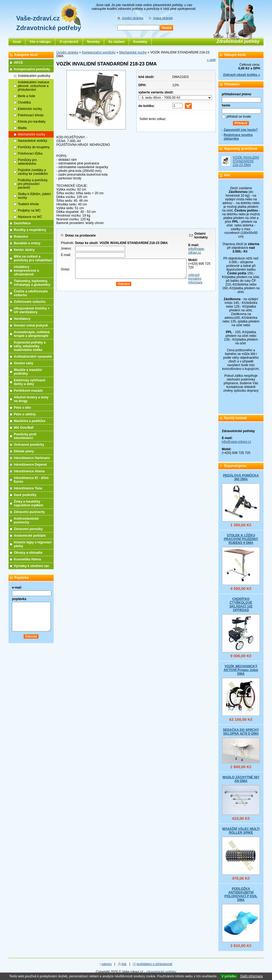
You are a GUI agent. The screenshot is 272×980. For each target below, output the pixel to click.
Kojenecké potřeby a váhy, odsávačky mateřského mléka (30, 346)
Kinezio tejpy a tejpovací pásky (33, 544)
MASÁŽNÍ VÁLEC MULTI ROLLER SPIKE (241, 831)
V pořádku (229, 976)
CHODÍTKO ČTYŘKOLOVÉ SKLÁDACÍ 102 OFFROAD (241, 605)
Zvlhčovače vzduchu (30, 302)
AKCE (18, 63)
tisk (124, 964)
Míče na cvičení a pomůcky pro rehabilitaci (33, 258)
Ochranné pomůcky (29, 445)
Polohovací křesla (31, 115)
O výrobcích (69, 42)
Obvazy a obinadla (28, 553)
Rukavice (21, 237)
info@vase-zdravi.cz (197, 251)
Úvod (17, 42)
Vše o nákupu (40, 42)
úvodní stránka (133, 18)
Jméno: (66, 249)
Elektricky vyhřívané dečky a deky (29, 382)
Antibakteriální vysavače (33, 357)
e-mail (17, 588)
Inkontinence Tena (28, 488)
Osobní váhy (24, 363)
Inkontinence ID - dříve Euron (31, 480)
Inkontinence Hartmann (32, 458)
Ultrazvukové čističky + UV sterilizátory (32, 310)
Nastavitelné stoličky (33, 141)
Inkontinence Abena (29, 471)
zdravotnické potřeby (161, 972)
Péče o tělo (22, 408)
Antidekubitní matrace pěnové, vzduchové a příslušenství (33, 86)
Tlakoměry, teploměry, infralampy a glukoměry (32, 283)
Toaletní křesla (28, 204)
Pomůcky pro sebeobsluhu (27, 162)
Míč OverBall (24, 428)
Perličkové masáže (28, 391)
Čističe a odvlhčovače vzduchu (31, 293)
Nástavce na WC (30, 217)
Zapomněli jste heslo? (241, 130)
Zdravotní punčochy (29, 512)
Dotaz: (65, 269)
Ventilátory (22, 319)
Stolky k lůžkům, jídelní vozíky (34, 196)
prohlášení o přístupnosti (154, 964)
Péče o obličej (25, 414)
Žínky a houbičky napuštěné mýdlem (29, 503)
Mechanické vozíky (133, 52)
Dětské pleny (24, 451)
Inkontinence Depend (30, 465)
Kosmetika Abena (27, 559)
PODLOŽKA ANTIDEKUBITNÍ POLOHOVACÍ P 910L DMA (241, 894)
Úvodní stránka (67, 52)
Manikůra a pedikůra (29, 421)
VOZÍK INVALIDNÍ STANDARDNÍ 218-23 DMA (246, 161)
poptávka (19, 599)
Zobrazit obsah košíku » (242, 75)
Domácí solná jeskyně (31, 325)
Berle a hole (26, 96)
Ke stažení (116, 42)
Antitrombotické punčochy (26, 520)
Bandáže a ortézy (27, 243)
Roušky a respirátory (30, 230)
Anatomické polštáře (30, 536)
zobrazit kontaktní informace (195, 279)
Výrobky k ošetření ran (31, 566)
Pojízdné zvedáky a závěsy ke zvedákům (33, 172)
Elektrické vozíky (30, 109)
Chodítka (24, 102)
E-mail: (66, 255)
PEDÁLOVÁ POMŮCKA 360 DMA (241, 477)
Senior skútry (24, 250)
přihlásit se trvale (239, 117)
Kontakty (140, 42)
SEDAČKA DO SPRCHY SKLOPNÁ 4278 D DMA (241, 732)
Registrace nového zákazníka (238, 137)
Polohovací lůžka (30, 154)
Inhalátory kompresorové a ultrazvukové (26, 271)
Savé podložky (25, 495)
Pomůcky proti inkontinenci (25, 436)
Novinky (93, 42)
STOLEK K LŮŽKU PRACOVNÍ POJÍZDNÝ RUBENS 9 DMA (241, 539)
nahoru (107, 964)
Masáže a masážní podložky (28, 372)
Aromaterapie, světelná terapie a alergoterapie (32, 334)
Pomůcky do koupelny (34, 147)
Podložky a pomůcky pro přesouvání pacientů (33, 184)
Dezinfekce (22, 223)
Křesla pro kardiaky (32, 122)
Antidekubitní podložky (34, 76)
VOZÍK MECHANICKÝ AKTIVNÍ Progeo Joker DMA (241, 670)
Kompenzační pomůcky (99, 52)
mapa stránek (163, 18)
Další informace (251, 976)
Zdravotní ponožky (28, 529)
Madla (22, 128)
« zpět (211, 60)
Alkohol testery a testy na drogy (31, 399)
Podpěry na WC (29, 210)
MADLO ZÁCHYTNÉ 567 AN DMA (241, 779)
